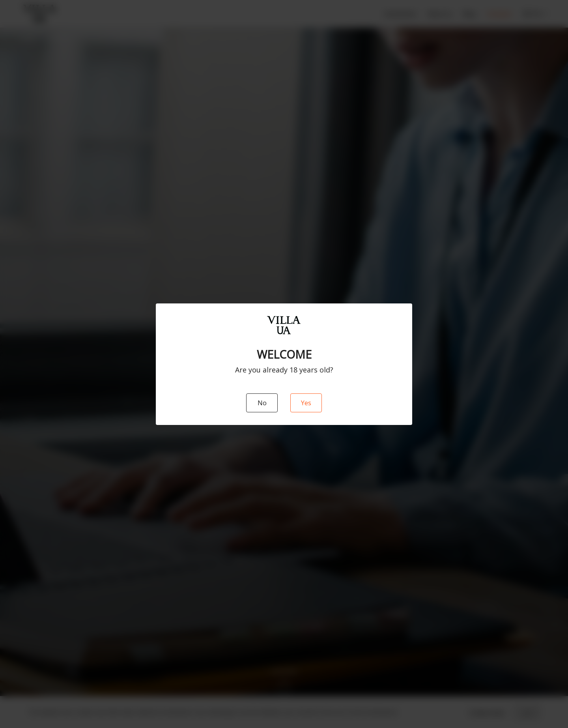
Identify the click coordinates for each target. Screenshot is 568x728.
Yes (306, 403)
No (262, 403)
